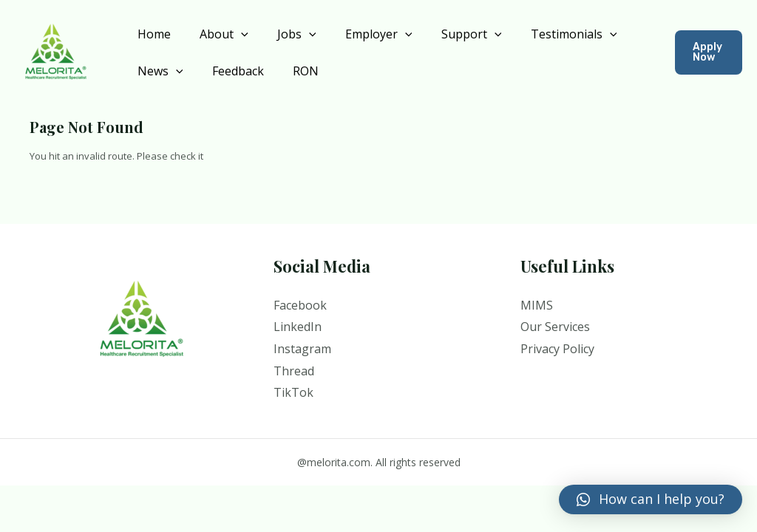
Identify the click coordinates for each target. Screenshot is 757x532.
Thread (294, 371)
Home (151, 34)
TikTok (293, 392)
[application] (233, 34)
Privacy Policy (557, 349)
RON (292, 71)
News (157, 71)
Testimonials (544, 34)
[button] (651, 499)
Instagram (302, 349)
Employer (360, 34)
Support (447, 34)
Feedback (230, 71)
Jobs (284, 34)
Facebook (300, 305)
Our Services (555, 327)
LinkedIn (298, 327)
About (216, 34)
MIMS (537, 305)
